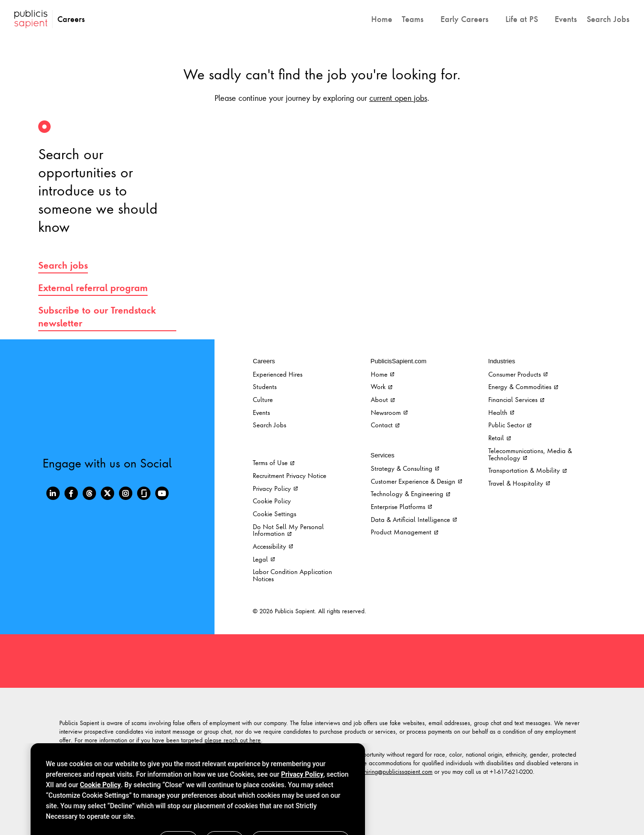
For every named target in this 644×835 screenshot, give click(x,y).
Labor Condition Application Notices (292, 575)
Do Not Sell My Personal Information (288, 530)
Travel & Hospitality (519, 483)
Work (381, 386)
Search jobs (63, 265)
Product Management (404, 532)
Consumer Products (518, 374)
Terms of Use (274, 462)
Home (382, 374)
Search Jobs (269, 425)
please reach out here (233, 740)
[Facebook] (71, 493)
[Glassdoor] (144, 493)
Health (501, 412)
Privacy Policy (275, 488)
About (383, 399)
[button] (416, 19)
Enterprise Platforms (401, 506)
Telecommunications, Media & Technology (530, 454)
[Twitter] (107, 493)
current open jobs (398, 98)
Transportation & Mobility (527, 470)
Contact (385, 425)
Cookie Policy (272, 501)
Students (265, 386)
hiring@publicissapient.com (398, 771)
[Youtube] (162, 493)
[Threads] (89, 493)
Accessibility (273, 546)
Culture (263, 399)
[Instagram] (126, 493)
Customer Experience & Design (416, 481)
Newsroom (389, 412)
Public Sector (510, 425)
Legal (264, 559)
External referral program (93, 288)
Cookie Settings (274, 514)
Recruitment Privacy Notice (290, 475)
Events (261, 412)
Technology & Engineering (410, 493)
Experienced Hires (278, 374)
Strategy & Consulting (405, 468)
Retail (499, 438)
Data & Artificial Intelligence (414, 519)
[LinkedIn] (53, 493)
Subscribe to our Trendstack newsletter (97, 317)
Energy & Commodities (523, 386)
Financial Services (516, 399)
